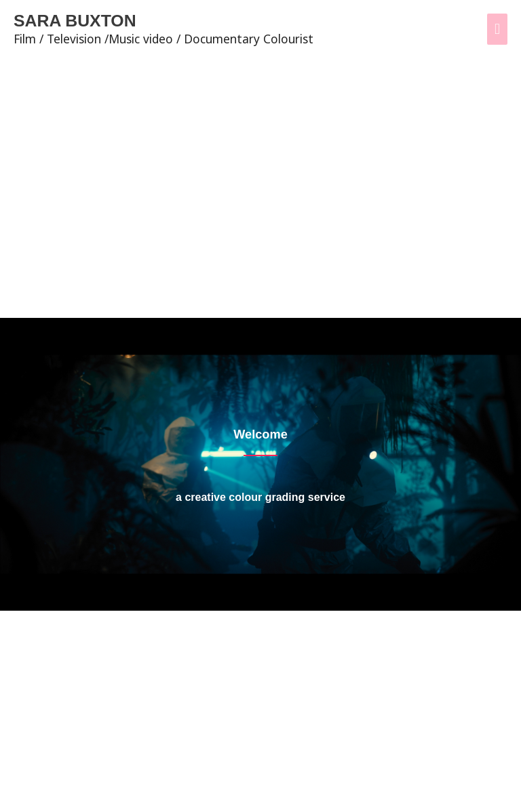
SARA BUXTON (83, 21)
